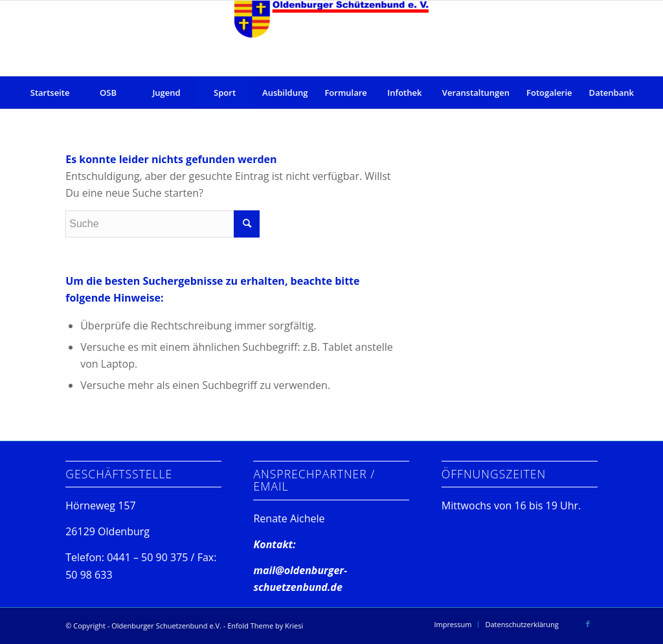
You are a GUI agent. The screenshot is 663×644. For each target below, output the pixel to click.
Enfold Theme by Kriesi (265, 626)
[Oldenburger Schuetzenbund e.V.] (331, 38)
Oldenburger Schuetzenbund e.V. (166, 626)
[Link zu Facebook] (588, 624)
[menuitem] (50, 93)
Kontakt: (274, 544)
